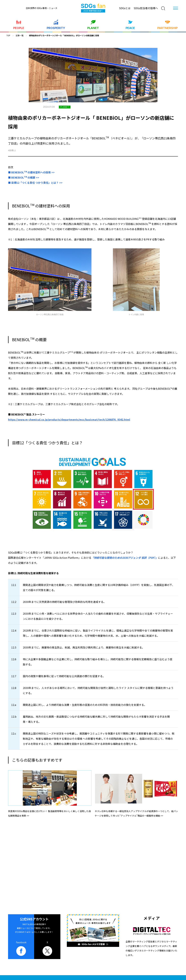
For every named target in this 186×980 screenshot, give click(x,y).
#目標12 (12, 150)
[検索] (163, 8)
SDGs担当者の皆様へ (146, 8)
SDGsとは (125, 8)
